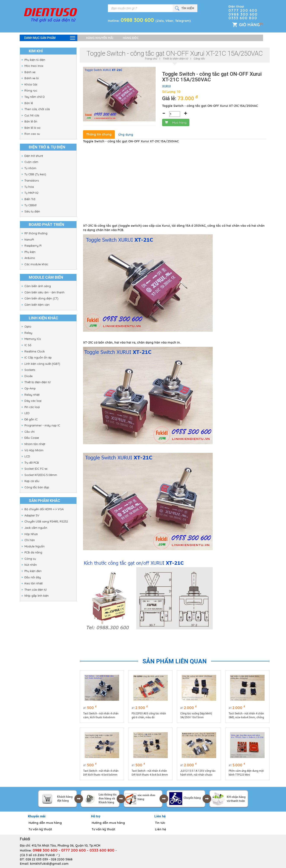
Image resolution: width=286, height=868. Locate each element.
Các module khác (36, 264)
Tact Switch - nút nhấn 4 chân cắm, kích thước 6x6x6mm (101, 715)
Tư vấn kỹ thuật (40, 829)
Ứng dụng (126, 135)
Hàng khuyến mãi (100, 38)
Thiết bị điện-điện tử (37, 382)
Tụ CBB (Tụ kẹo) (35, 174)
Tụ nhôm (30, 168)
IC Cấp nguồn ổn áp (38, 357)
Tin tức (160, 823)
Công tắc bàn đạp (37, 487)
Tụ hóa (29, 187)
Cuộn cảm (31, 162)
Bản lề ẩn (31, 121)
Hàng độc (131, 38)
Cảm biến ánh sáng (38, 286)
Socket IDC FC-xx (36, 469)
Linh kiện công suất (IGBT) (42, 364)
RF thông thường (36, 233)
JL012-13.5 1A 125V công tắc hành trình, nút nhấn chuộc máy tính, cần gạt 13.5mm (198, 773)
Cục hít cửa (32, 115)
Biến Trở (30, 199)
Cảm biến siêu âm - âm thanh (44, 292)
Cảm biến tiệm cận (37, 305)
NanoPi (29, 240)
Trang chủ (151, 59)
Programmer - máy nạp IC (42, 425)
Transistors (32, 180)
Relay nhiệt (32, 395)
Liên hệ (161, 829)
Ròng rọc (31, 90)
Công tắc (199, 59)
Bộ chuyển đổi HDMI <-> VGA (44, 509)
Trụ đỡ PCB (32, 463)
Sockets (30, 370)
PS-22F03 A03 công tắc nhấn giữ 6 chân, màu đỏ (149, 715)
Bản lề (29, 103)
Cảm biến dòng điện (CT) (41, 298)
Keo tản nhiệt (34, 583)
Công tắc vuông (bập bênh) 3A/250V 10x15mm (196, 715)
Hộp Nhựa (31, 534)
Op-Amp (30, 388)
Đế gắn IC (31, 419)
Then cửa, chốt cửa (37, 109)
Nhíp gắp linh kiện (37, 596)
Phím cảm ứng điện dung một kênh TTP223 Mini (246, 773)
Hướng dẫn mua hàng (45, 823)
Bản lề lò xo (32, 128)
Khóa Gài (31, 84)
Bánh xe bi (32, 78)
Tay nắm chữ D (35, 97)
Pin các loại (32, 407)
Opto (28, 326)
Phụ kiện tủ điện (35, 60)
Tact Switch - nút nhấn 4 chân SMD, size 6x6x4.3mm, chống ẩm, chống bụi (246, 716)
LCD (27, 456)
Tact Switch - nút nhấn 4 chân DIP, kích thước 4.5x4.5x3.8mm (150, 773)
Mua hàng (176, 122)
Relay (28, 333)
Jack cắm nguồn (36, 528)
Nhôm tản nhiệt (35, 444)
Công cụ (30, 559)
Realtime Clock (35, 351)
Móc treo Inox (34, 66)
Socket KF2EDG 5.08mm (41, 475)
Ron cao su (32, 134)
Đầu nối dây (33, 577)
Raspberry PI (33, 246)
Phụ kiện (30, 252)
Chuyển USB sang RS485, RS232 (46, 521)
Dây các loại (33, 401)
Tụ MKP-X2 (31, 193)
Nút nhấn (31, 565)
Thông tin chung (99, 134)
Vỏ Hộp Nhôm (34, 450)
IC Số (28, 345)
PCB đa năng (33, 552)
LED (27, 413)
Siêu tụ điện (32, 211)
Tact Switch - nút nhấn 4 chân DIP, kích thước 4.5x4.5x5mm (101, 773)
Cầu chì (30, 432)
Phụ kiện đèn (33, 571)
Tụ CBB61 (30, 205)
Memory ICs (33, 339)
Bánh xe (30, 72)
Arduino (30, 258)
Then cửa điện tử (35, 590)
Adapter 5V (32, 515)
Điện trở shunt (34, 156)
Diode (29, 376)
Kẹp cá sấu (32, 481)
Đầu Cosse (32, 438)
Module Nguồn (34, 546)
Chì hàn (30, 540)
